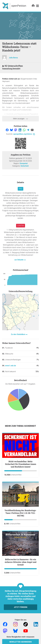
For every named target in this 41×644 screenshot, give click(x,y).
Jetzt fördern (21, 607)
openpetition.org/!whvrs (24, 134)
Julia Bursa (13, 58)
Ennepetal (24, 163)
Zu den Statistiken (18, 334)
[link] (38, 6)
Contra (21, 226)
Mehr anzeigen (21, 119)
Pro (20, 189)
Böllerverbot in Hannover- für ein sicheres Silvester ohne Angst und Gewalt (21, 562)
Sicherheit (25, 166)
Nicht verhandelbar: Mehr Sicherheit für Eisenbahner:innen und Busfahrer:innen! (21, 464)
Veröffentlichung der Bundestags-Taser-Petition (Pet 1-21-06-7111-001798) (20, 513)
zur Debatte (19, 260)
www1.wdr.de (11, 366)
